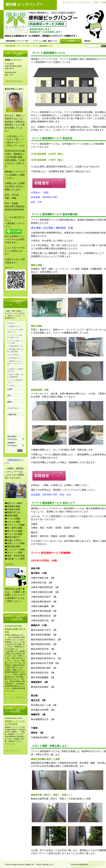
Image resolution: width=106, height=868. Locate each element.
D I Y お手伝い (14, 355)
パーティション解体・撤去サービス (45, 41)
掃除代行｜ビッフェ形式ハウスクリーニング (15, 363)
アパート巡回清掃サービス (71, 41)
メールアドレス (12, 408)
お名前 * (10, 389)
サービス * (11, 323)
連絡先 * (10, 402)
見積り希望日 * (12, 436)
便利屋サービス (15, 326)
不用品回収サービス (16, 346)
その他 (12, 386)
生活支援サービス (15, 358)
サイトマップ (85, 2)
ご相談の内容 (12, 414)
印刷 (104, 2)
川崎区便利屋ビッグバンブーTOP (17, 41)
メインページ (70, 2)
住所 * (9, 395)
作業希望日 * (12, 443)
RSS (96, 2)
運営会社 (88, 41)
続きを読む (11, 691)
